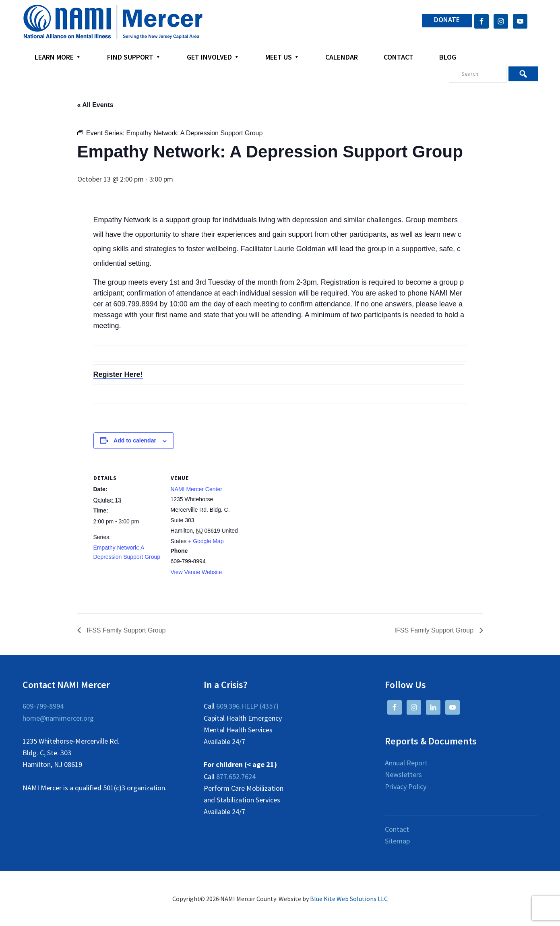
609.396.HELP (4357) (247, 706)
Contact (397, 829)
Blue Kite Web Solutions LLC (349, 899)
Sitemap (397, 841)
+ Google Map (206, 541)
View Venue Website (196, 572)
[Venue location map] (290, 518)
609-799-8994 (43, 706)
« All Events (95, 105)
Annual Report (406, 763)
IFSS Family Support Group (125, 630)
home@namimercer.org (58, 718)
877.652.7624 (236, 776)
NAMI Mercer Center (196, 489)
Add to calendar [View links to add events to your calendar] (135, 440)
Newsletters (403, 774)
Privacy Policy (406, 786)
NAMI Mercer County (113, 22)
